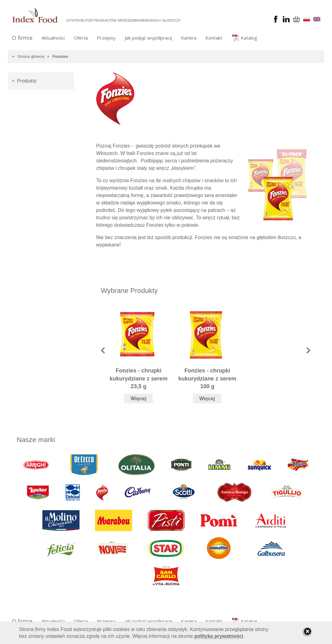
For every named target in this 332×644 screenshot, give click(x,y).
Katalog (249, 38)
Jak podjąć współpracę (148, 38)
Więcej (138, 399)
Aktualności (53, 38)
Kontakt (214, 38)
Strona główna (31, 56)
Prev (103, 350)
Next (308, 350)
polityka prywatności (219, 636)
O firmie (22, 38)
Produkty (27, 81)
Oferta (81, 38)
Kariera (189, 38)
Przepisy (106, 38)
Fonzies (60, 56)
